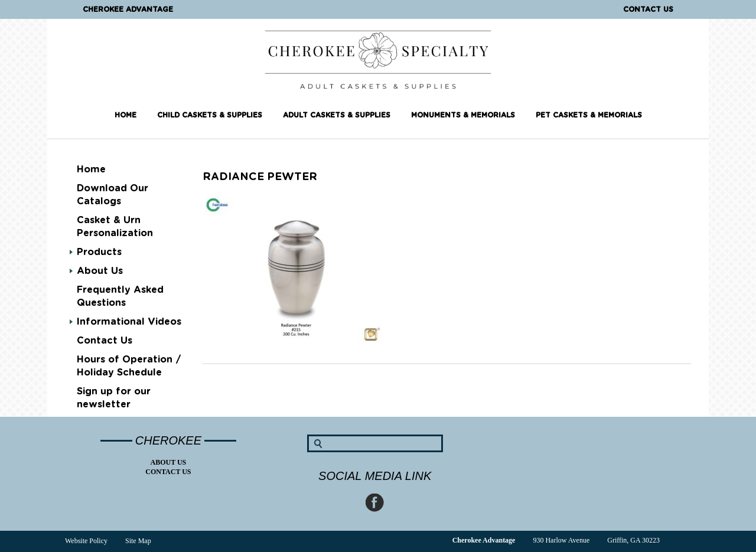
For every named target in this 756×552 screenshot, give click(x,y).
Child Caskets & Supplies (210, 115)
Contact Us (648, 9)
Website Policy (86, 541)
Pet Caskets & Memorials (589, 115)
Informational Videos (129, 322)
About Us (100, 271)
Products (99, 252)
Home (126, 115)
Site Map (138, 541)
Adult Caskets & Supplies (337, 115)
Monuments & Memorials (463, 115)
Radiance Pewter (260, 177)
